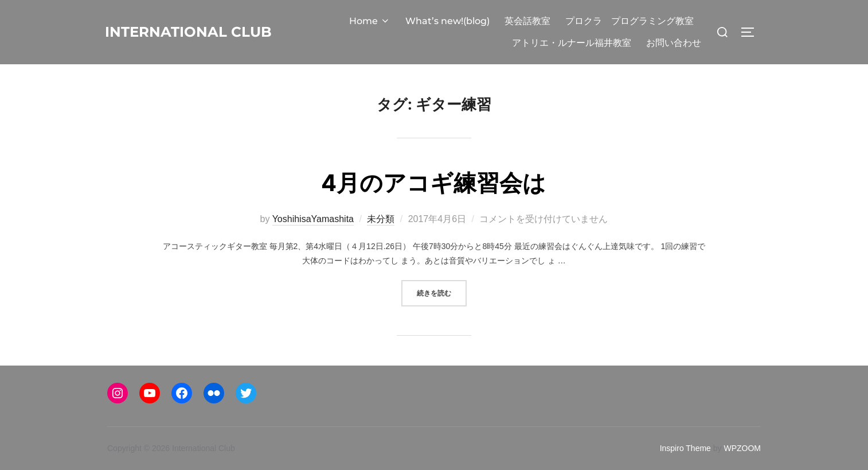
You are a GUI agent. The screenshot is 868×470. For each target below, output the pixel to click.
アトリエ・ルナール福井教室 (572, 43)
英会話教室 (527, 21)
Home (370, 21)
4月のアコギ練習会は (434, 182)
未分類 (381, 219)
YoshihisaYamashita (313, 219)
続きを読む (442, 292)
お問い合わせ (674, 43)
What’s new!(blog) (447, 21)
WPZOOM (742, 448)
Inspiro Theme (685, 448)
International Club (189, 32)
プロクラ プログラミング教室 (630, 21)
